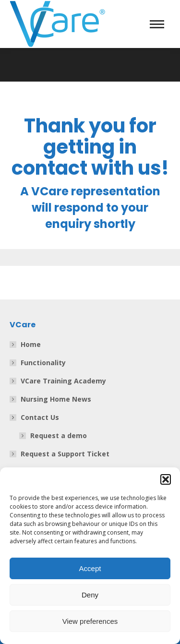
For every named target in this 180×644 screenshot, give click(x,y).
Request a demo (59, 435)
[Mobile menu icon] (157, 24)
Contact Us (35, 417)
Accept (90, 568)
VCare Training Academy (63, 381)
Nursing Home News (56, 399)
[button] (166, 479)
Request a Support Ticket (65, 454)
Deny (90, 595)
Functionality (43, 363)
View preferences (90, 621)
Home (31, 344)
